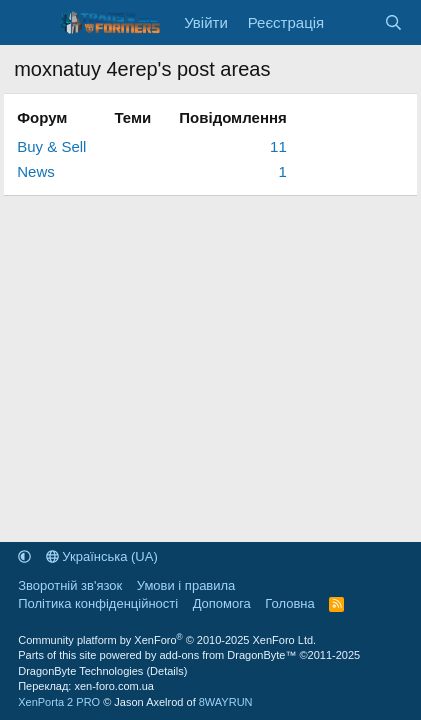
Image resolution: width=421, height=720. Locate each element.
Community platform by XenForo (167, 640)
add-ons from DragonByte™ (227, 655)
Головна (289, 603)
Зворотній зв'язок (70, 585)
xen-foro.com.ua (113, 686)
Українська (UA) (102, 556)
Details (167, 671)
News (36, 171)
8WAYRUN (226, 702)
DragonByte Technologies (80, 671)
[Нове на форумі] (353, 22)
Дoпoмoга (222, 603)
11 (278, 146)
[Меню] (31, 23)
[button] (24, 556)
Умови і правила (186, 585)
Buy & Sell (51, 146)
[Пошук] (393, 22)
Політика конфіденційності (98, 603)
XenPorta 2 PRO (59, 702)
